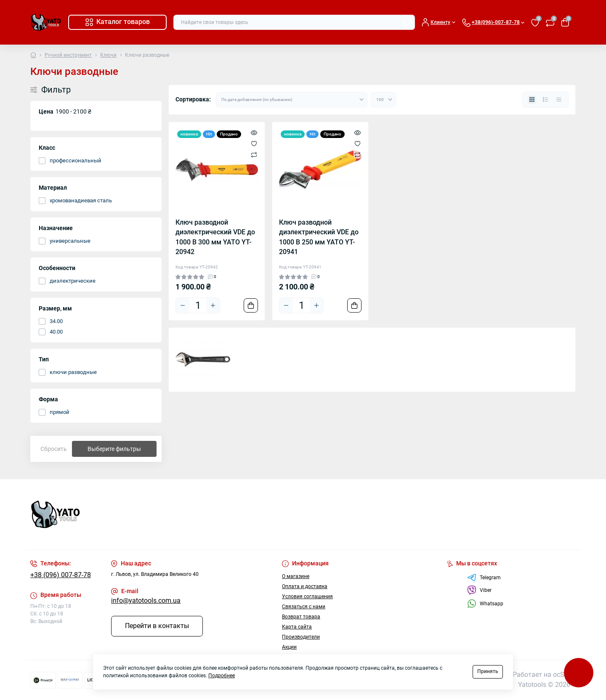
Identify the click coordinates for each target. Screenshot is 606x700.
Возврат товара (301, 617)
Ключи (108, 55)
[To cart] (251, 305)
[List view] (545, 100)
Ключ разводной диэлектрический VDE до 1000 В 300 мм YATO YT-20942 (215, 237)
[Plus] (213, 305)
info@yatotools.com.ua (146, 601)
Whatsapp (485, 603)
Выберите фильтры (114, 449)
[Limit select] (383, 100)
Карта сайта (297, 627)
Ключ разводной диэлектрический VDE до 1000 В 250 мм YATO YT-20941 (319, 237)
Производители (301, 637)
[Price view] (559, 100)
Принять (488, 671)
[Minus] (183, 305)
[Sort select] (292, 100)
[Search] (407, 22)
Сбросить (54, 449)
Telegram (484, 578)
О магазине (296, 576)
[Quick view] (254, 133)
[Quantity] (198, 305)
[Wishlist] (254, 143)
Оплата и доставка (305, 586)
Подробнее (222, 676)
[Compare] (254, 155)
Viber (479, 590)
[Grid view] (532, 100)
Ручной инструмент (68, 55)
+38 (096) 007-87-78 (61, 575)
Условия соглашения (307, 597)
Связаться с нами (304, 607)
